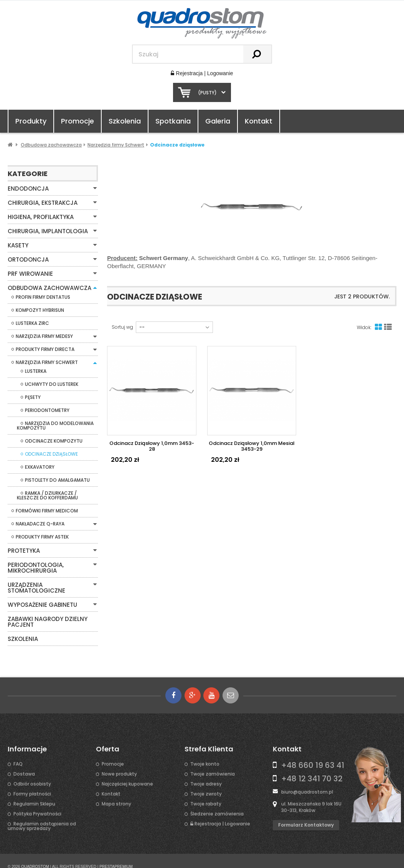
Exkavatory (40, 464)
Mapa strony (116, 792)
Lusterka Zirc (32, 320)
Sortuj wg (122, 327)
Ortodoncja (27, 257)
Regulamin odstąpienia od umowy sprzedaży (42, 814)
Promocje (78, 121)
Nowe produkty (119, 762)
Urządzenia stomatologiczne (52, 580)
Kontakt (259, 121)
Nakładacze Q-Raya (40, 521)
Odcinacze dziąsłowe (51, 451)
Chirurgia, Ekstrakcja (41, 202)
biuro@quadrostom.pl (307, 780)
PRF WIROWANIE (29, 271)
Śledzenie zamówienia (217, 802)
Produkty (31, 121)
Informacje (27, 737)
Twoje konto (205, 752)
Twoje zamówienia (213, 762)
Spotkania (173, 121)
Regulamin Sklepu (34, 792)
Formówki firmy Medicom (47, 508)
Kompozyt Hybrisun (40, 307)
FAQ (18, 752)
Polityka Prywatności (37, 802)
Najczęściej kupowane (127, 772)
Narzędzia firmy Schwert (47, 359)
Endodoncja (27, 188)
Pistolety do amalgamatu (57, 477)
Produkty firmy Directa (45, 346)
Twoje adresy (206, 772)
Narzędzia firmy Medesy (44, 333)
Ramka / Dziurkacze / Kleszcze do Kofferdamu (47, 492)
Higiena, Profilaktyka (39, 216)
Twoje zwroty (206, 782)
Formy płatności (32, 782)
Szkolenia (125, 121)
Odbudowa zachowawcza (48, 285)
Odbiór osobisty (32, 772)
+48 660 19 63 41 (313, 753)
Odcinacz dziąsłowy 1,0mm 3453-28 (152, 446)
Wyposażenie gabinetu (40, 594)
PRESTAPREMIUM (116, 855)
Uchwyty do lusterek (52, 381)
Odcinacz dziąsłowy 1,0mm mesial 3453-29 (252, 446)
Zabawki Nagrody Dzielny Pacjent (45, 611)
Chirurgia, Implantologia (46, 230)
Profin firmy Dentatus (43, 294)
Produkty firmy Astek (42, 534)
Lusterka (36, 368)
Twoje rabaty (206, 792)
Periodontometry (47, 407)
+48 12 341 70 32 (312, 767)
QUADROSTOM (35, 855)
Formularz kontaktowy (306, 813)
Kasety (17, 244)
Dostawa (24, 762)
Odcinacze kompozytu (54, 438)
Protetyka (23, 547)
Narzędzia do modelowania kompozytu (55, 423)
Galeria (218, 121)
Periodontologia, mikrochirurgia (35, 564)
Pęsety (33, 394)
